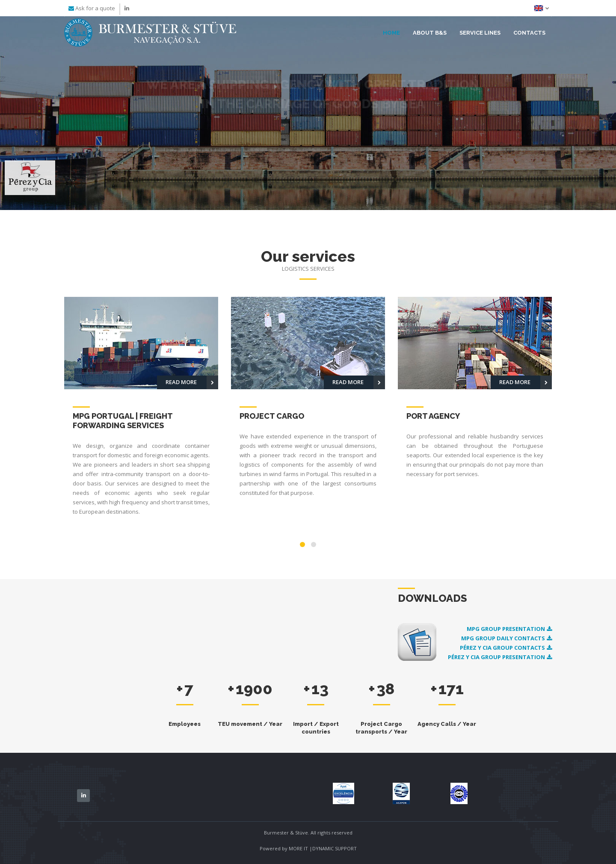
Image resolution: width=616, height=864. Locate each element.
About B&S (430, 33)
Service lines (480, 33)
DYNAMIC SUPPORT (335, 848)
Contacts (529, 33)
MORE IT (299, 848)
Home (391, 33)
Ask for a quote (95, 8)
